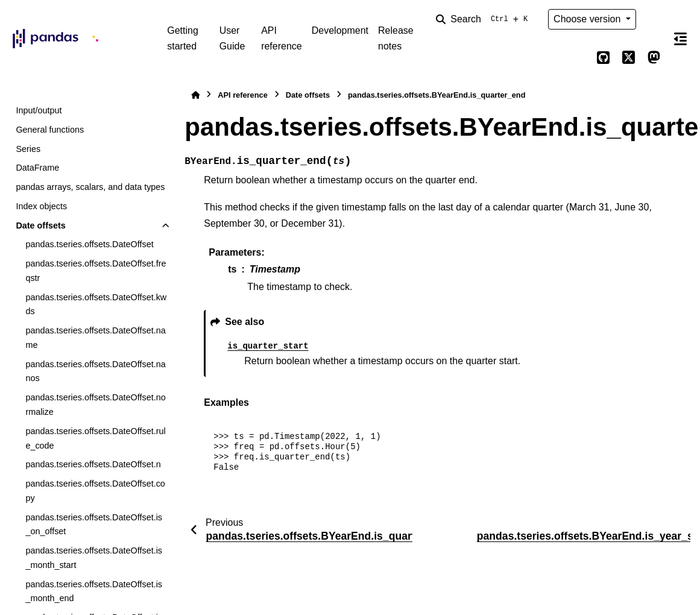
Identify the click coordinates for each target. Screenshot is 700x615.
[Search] (484, 19)
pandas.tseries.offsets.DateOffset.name (95, 338)
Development (340, 30)
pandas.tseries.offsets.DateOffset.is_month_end (94, 591)
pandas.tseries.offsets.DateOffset (89, 244)
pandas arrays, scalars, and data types (90, 187)
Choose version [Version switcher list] (588, 19)
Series (28, 149)
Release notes (396, 38)
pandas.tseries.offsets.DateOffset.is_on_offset (94, 525)
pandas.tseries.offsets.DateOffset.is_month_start (94, 558)
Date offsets (40, 225)
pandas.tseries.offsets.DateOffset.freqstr (96, 271)
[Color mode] (654, 19)
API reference (282, 38)
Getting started (183, 38)
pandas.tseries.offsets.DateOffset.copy (95, 491)
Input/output (39, 110)
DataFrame (37, 168)
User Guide (232, 38)
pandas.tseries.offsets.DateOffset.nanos (95, 371)
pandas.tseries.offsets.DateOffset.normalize (95, 405)
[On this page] (681, 39)
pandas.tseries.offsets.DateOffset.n (93, 464)
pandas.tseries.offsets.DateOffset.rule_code (95, 438)
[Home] (195, 95)
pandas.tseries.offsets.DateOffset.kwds (96, 304)
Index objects (41, 206)
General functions (50, 130)
